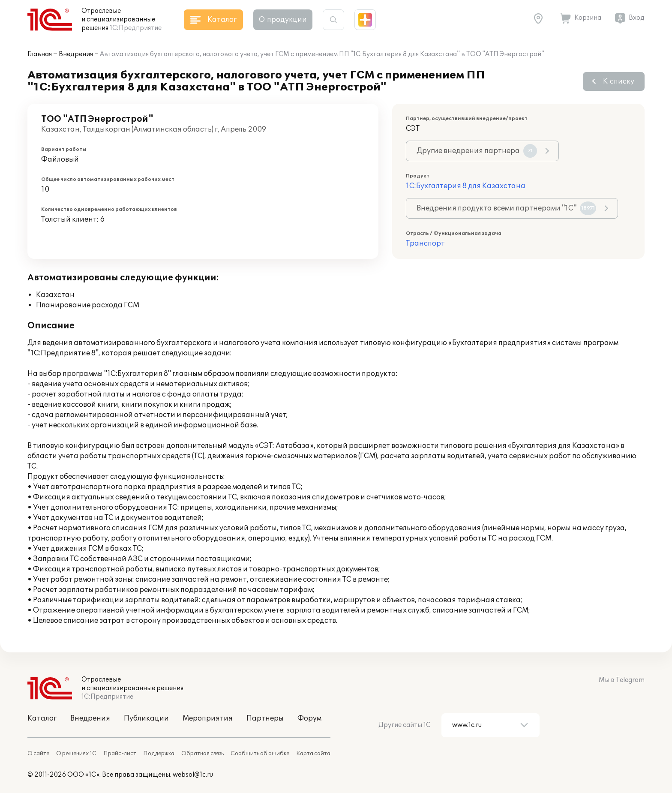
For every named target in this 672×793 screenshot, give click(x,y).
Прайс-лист (120, 754)
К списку (619, 81)
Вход (637, 18)
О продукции (283, 20)
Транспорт (425, 243)
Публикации (146, 718)
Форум (309, 718)
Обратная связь (202, 754)
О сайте (38, 754)
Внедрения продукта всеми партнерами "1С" (506, 208)
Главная (40, 54)
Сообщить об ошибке (260, 754)
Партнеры (265, 718)
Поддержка (159, 754)
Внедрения (76, 54)
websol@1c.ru (193, 775)
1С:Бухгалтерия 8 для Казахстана (466, 186)
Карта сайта (313, 754)
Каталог (42, 718)
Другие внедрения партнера (477, 151)
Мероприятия (208, 718)
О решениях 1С (76, 754)
